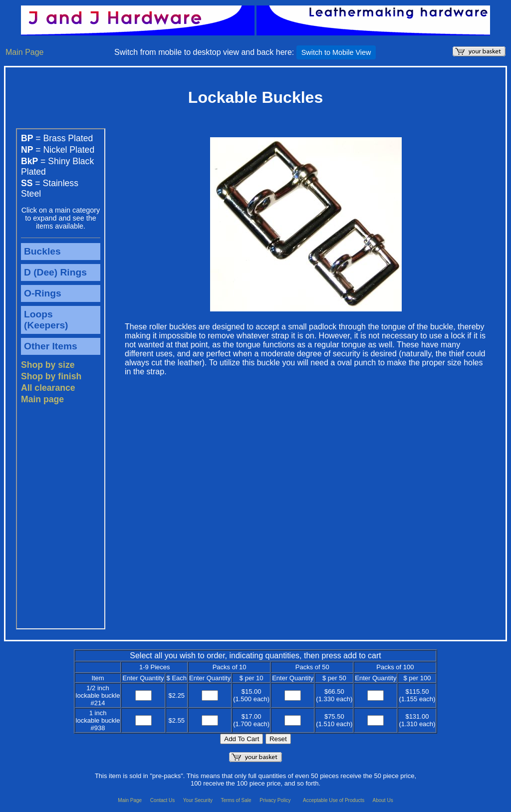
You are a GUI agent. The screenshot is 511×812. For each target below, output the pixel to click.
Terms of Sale (237, 800)
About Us (383, 800)
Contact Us (163, 800)
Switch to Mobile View (336, 52)
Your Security (199, 800)
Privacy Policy (276, 800)
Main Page (25, 52)
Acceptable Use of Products (334, 800)
